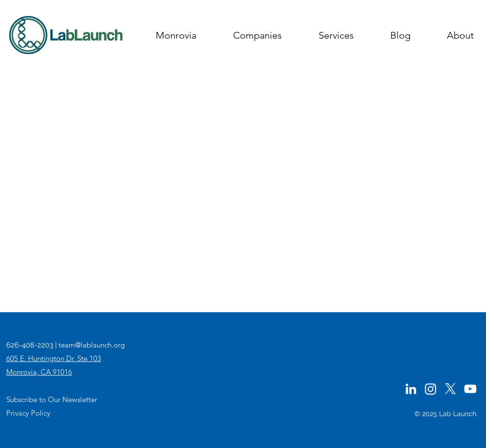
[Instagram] (431, 389)
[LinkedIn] (411, 389)
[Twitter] (450, 389)
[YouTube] (470, 389)
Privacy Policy (28, 413)
